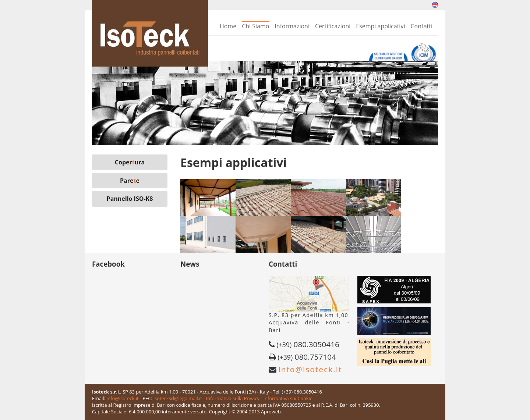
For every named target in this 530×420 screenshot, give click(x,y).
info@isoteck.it (310, 369)
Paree (130, 181)
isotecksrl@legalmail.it (178, 398)
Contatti (421, 26)
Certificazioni (333, 26)
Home (228, 26)
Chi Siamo (255, 26)
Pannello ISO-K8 (130, 199)
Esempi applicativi (380, 26)
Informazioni (292, 26)
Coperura (130, 162)
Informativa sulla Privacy (233, 398)
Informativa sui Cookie (288, 398)
